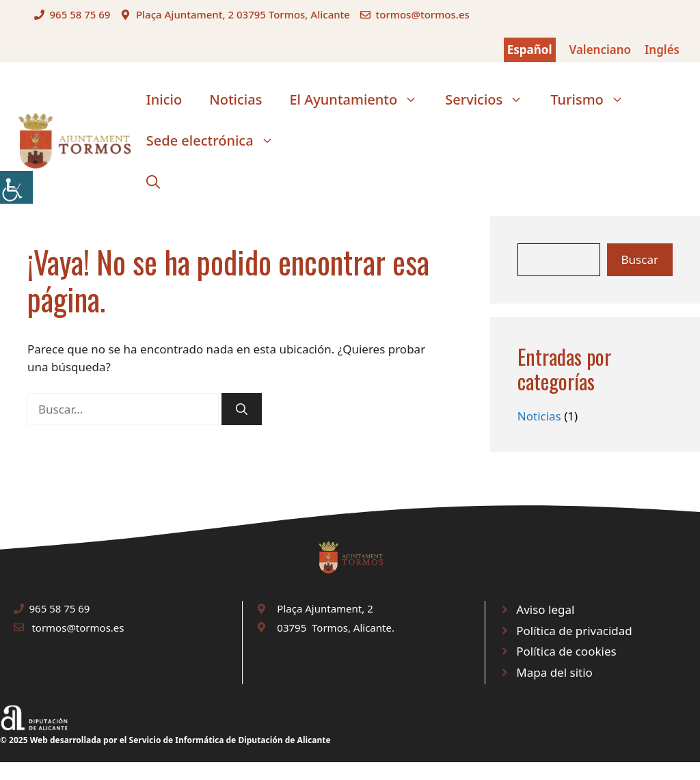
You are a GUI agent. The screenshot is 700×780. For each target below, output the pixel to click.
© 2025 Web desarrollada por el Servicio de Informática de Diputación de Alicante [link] (165, 740)
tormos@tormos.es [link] (422, 14)
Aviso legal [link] (545, 609)
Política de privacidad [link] (574, 631)
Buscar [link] (640, 259)
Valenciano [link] (601, 50)
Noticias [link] (235, 99)
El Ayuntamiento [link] (360, 100)
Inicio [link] (164, 99)
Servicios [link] (491, 100)
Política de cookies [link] (566, 651)
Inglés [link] (662, 50)
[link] (16, 187)
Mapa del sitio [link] (554, 672)
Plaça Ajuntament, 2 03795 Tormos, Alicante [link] (243, 14)
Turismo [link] (594, 100)
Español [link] (530, 50)
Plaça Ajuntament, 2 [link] (325, 608)
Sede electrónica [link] (217, 141)
